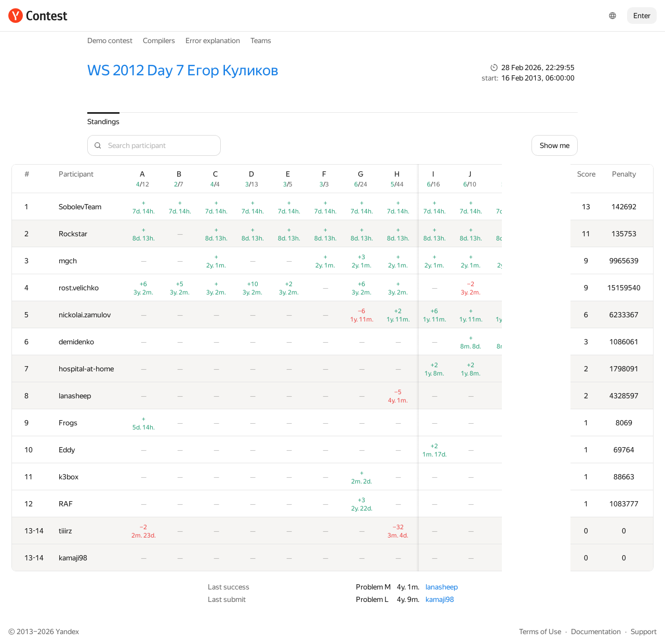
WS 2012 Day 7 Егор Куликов (183, 70)
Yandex (67, 632)
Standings (103, 122)
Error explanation (213, 41)
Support (644, 632)
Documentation (596, 632)
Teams (261, 41)
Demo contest (110, 41)
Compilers (159, 41)
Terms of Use (540, 632)
